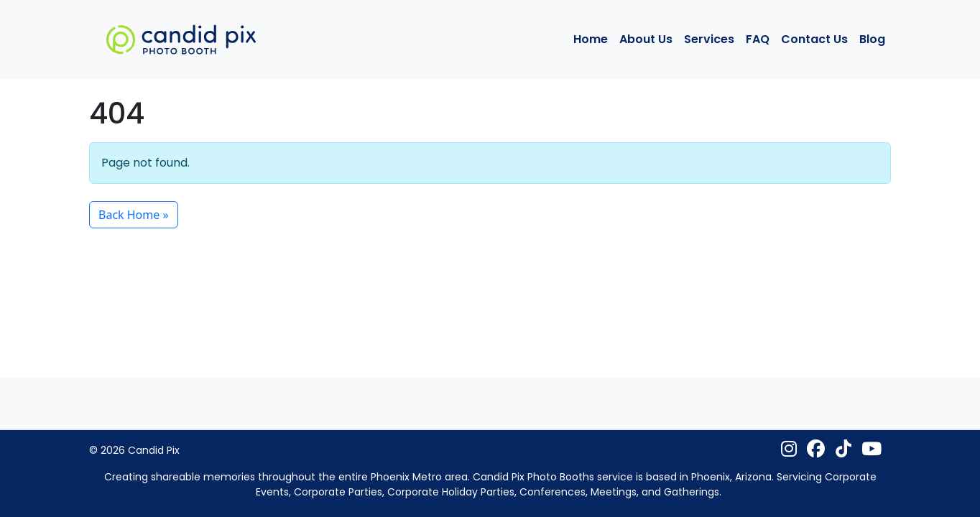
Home (591, 39)
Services (709, 39)
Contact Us (814, 39)
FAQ (758, 39)
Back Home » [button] (134, 215)
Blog (872, 39)
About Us (646, 39)
